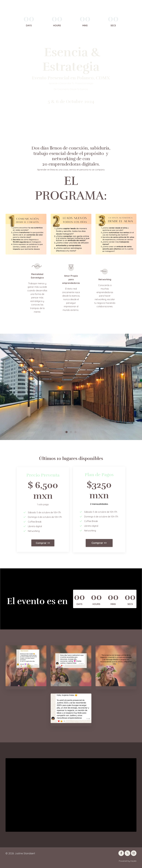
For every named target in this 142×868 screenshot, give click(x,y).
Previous (8, 387)
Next (134, 387)
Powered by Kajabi (128, 861)
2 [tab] (71, 432)
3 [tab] (75, 432)
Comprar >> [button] (43, 543)
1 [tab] (67, 432)
